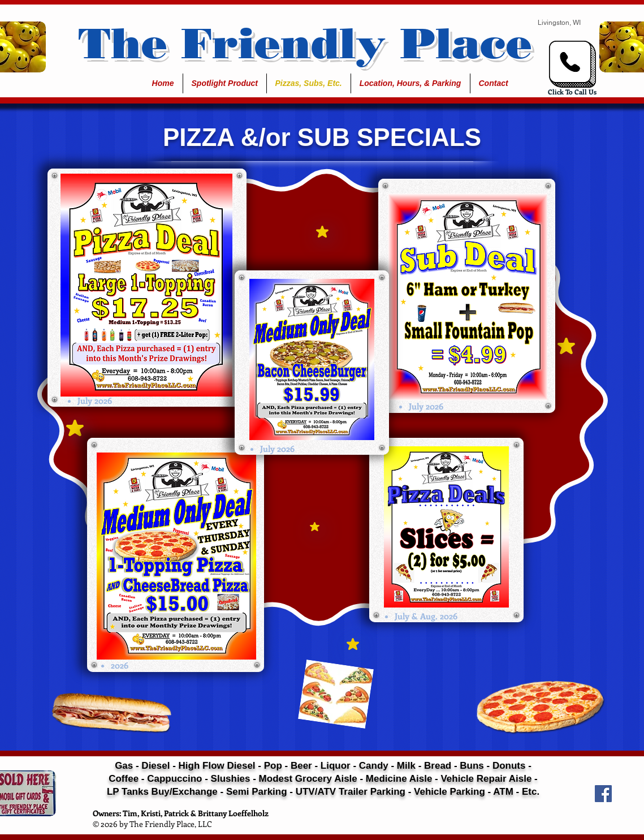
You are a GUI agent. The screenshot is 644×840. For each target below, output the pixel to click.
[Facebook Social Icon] (603, 794)
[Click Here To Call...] (572, 64)
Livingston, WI (559, 23)
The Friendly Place (305, 43)
